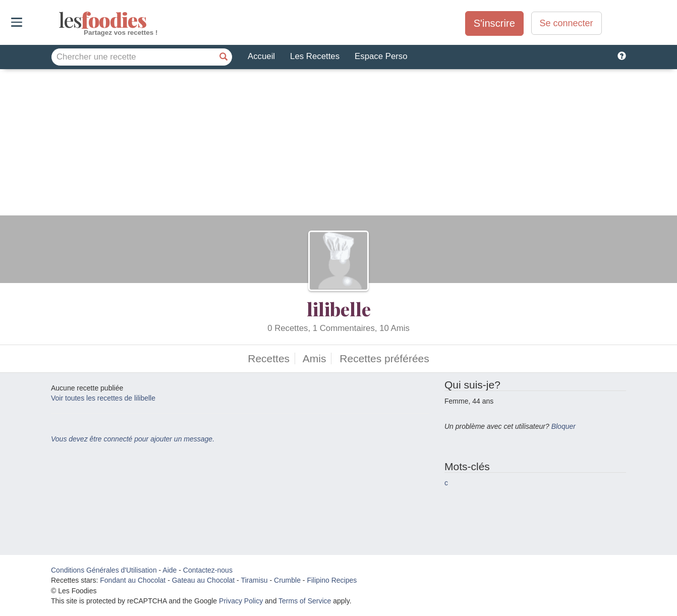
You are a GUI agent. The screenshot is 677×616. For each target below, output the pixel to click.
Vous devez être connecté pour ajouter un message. (133, 439)
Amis (315, 358)
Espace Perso (381, 56)
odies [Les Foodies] (60, 20)
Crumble (287, 580)
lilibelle (339, 309)
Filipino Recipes (332, 580)
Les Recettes (315, 56)
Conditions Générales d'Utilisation (104, 570)
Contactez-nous (208, 570)
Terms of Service (305, 601)
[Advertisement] (338, 145)
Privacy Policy (241, 601)
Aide (170, 570)
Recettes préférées (384, 358)
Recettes (269, 358)
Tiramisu (254, 580)
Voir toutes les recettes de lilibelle (103, 398)
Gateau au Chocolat (204, 580)
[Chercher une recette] (223, 57)
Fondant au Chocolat (133, 580)
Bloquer (563, 426)
